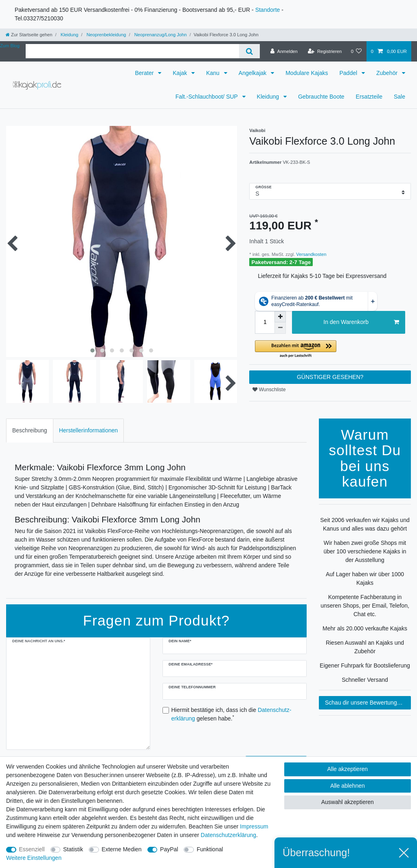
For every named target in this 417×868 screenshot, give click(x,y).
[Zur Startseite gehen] (29, 35)
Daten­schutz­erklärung (228, 835)
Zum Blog (10, 46)
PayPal (169, 849)
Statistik (73, 849)
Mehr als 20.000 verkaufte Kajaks (365, 628)
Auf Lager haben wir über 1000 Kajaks (365, 578)
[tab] (30, 431)
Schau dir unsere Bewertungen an (368, 703)
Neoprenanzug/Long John (160, 35)
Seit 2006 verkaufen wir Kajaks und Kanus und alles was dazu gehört (365, 524)
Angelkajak (253, 73)
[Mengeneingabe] (265, 322)
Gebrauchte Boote (321, 97)
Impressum (254, 826)
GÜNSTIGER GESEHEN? (330, 377)
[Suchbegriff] (132, 51)
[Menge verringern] (280, 328)
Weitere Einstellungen (34, 858)
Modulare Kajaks (307, 73)
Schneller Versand (365, 680)
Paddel (349, 73)
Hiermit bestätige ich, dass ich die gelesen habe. (232, 714)
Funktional (210, 849)
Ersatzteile (369, 97)
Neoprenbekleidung (105, 35)
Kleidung (69, 35)
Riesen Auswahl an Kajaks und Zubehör (365, 647)
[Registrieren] (325, 51)
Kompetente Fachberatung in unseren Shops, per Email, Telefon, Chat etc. (365, 606)
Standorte (268, 10)
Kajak (181, 73)
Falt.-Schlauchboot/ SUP (207, 97)
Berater (145, 73)
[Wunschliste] (356, 51)
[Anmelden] (284, 51)
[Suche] (249, 51)
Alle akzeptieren (348, 769)
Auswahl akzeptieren (348, 802)
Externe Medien (122, 849)
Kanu (214, 73)
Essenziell (32, 849)
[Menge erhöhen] (280, 317)
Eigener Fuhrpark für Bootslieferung (365, 665)
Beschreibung (30, 430)
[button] (330, 349)
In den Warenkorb (361, 322)
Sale (399, 97)
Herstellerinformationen (89, 430)
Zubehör (388, 73)
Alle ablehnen (348, 786)
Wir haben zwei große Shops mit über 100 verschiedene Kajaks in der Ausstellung (365, 551)
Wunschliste (269, 390)
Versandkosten (311, 254)
